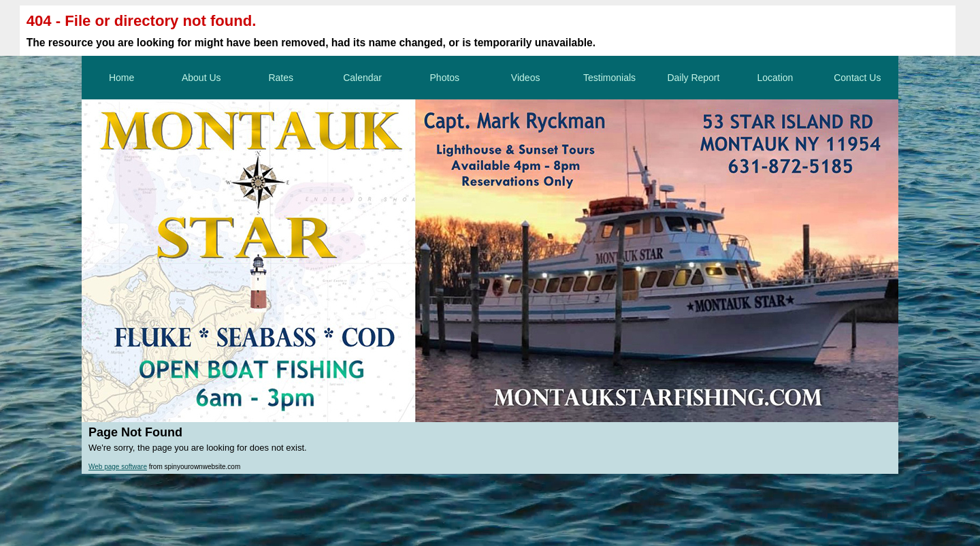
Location (775, 78)
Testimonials (609, 78)
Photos (445, 78)
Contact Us (857, 78)
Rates (281, 78)
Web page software (118, 467)
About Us (201, 78)
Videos (526, 78)
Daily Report (693, 78)
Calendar (362, 78)
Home (121, 78)
